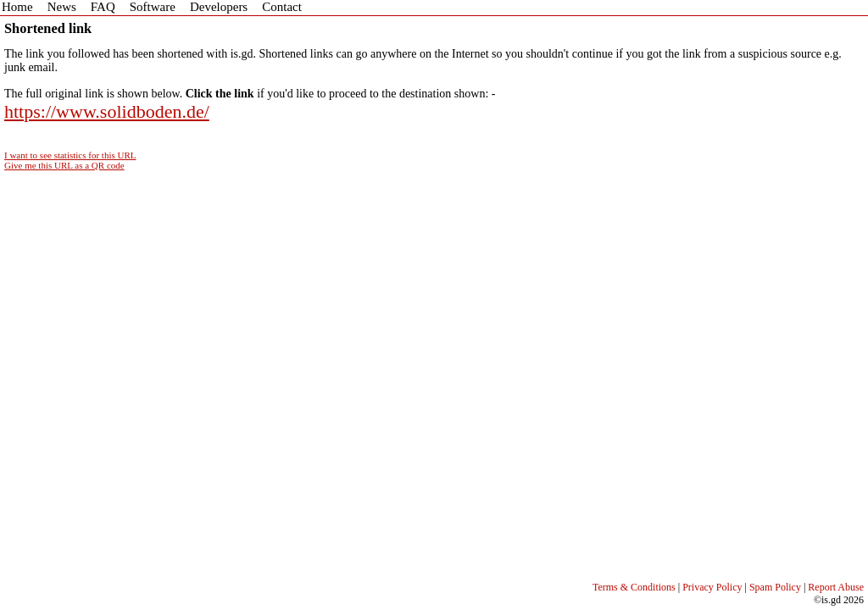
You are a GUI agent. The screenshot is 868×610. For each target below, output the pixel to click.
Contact (282, 7)
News (62, 7)
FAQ (103, 7)
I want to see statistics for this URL (70, 155)
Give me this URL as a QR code (64, 165)
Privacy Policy (712, 587)
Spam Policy (775, 587)
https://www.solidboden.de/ (107, 111)
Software (153, 7)
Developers (219, 7)
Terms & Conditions (634, 587)
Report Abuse (836, 587)
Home (17, 7)
